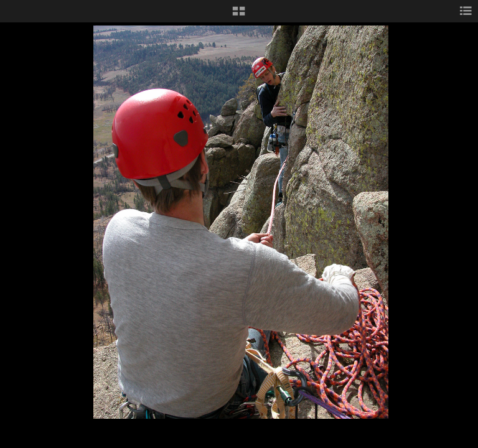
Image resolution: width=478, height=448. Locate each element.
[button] (239, 16)
